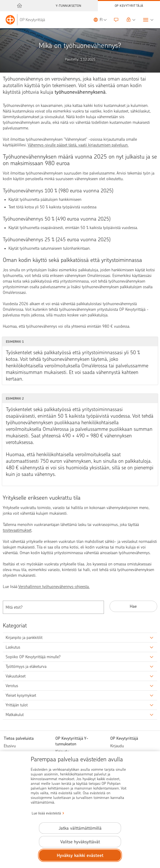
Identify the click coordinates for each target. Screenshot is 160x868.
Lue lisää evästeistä (46, 813)
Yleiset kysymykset (21, 695)
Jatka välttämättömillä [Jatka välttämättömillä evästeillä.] (80, 828)
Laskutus (13, 647)
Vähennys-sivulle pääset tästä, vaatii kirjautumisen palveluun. (78, 145)
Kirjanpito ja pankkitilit (24, 638)
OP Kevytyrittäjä (129, 6)
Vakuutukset (16, 676)
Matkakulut (15, 715)
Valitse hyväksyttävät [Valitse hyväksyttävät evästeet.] (80, 842)
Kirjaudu (117, 746)
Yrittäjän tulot (17, 705)
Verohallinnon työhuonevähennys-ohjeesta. (54, 587)
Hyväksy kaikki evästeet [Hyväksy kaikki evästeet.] (80, 855)
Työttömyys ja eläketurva (26, 666)
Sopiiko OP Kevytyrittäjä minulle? (33, 657)
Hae (133, 606)
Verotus (12, 686)
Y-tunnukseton (69, 6)
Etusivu (10, 746)
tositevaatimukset (17, 530)
